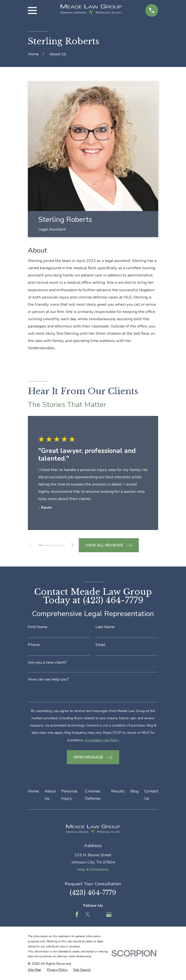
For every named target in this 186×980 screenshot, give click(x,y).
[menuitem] (35, 970)
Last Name (105, 627)
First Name (38, 627)
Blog (134, 791)
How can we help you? (48, 679)
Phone (34, 645)
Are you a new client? (47, 663)
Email (100, 645)
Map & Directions (93, 869)
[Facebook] (77, 914)
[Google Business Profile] (109, 914)
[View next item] (74, 545)
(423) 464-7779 (93, 893)
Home (33, 791)
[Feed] (98, 914)
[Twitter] (88, 914)
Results (118, 791)
